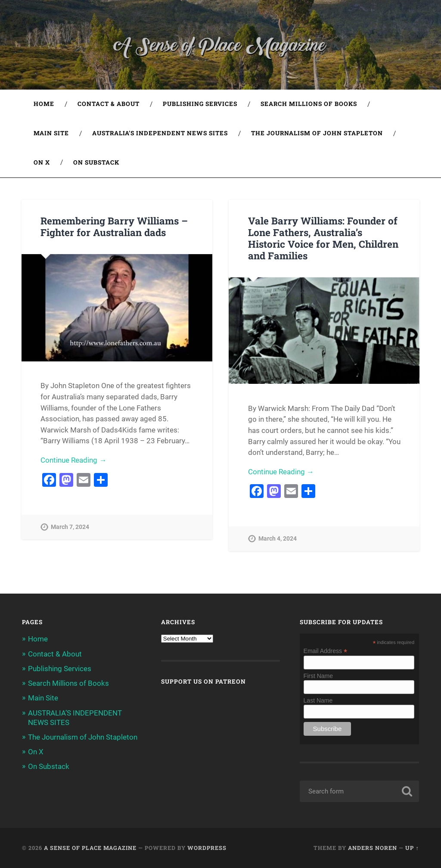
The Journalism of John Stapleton (317, 133)
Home (44, 104)
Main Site (51, 133)
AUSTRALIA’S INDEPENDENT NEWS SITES (160, 133)
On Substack (96, 162)
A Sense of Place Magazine (90, 848)
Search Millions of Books (309, 104)
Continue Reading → (73, 460)
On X (42, 162)
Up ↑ (412, 848)
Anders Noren (373, 848)
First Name (318, 676)
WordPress (207, 848)
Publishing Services (200, 104)
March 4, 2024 (278, 539)
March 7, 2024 (70, 527)
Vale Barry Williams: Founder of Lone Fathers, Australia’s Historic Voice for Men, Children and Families (323, 238)
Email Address (326, 651)
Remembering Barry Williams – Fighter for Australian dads (114, 226)
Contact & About (109, 104)
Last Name (318, 700)
